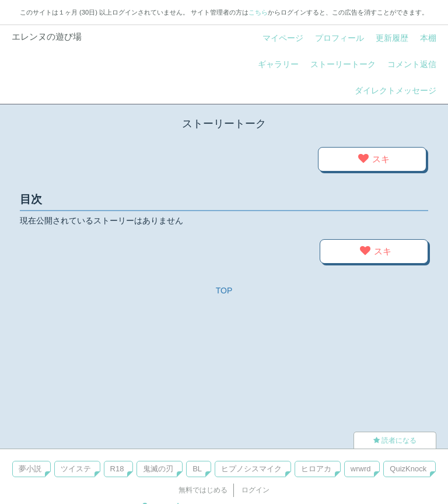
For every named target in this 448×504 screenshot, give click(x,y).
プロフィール (339, 38)
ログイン (256, 490)
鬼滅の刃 (158, 469)
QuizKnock (408, 469)
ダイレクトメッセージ (395, 90)
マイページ (283, 38)
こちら (258, 12)
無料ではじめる (203, 490)
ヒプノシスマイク (251, 469)
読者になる (395, 440)
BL (197, 469)
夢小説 (30, 469)
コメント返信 (412, 64)
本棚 (428, 38)
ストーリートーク (343, 64)
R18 (117, 469)
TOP (224, 290)
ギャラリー (278, 64)
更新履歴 (392, 38)
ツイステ (76, 469)
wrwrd (361, 469)
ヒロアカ (316, 469)
